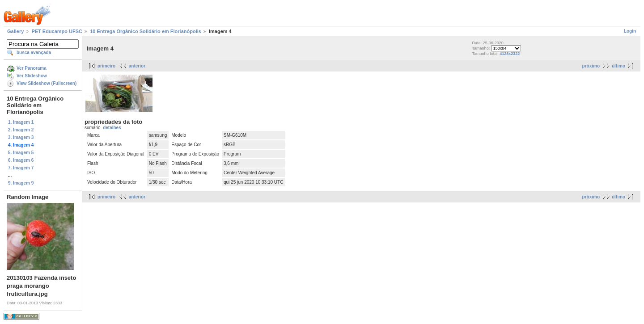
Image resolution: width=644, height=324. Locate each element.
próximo (591, 66)
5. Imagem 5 (21, 153)
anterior (137, 66)
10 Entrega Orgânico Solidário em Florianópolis (146, 31)
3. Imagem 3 (21, 137)
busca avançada (34, 53)
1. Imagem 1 (21, 122)
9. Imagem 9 (21, 183)
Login (630, 31)
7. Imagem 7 (21, 168)
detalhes (112, 128)
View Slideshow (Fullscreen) (47, 83)
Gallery (15, 31)
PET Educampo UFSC (57, 31)
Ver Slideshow (32, 76)
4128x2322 (510, 54)
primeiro (106, 66)
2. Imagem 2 (21, 130)
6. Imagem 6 (21, 160)
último (619, 66)
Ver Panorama (32, 68)
